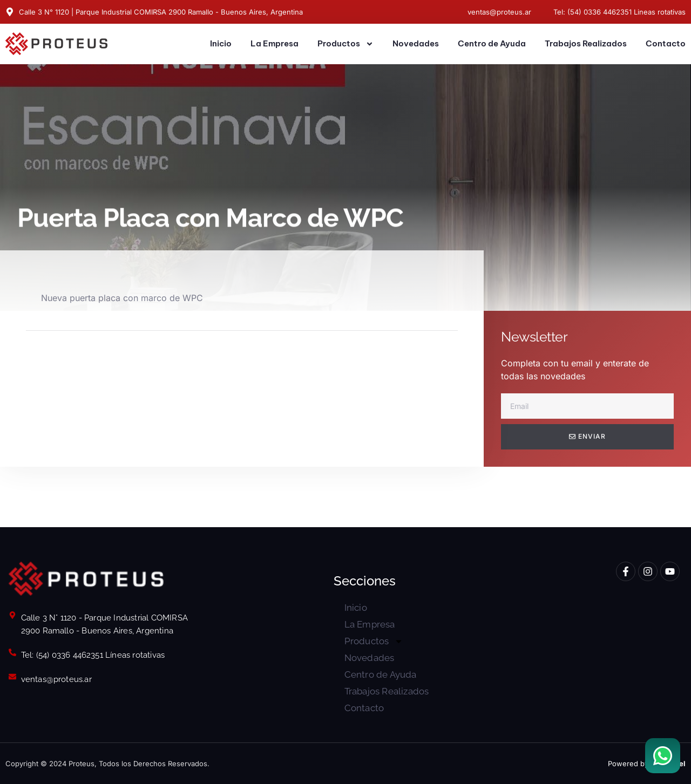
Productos (345, 44)
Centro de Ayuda (492, 43)
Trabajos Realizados (586, 43)
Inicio (221, 43)
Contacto (666, 43)
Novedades (416, 43)
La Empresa (275, 43)
